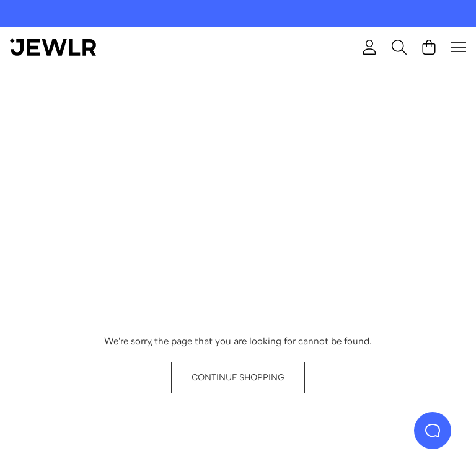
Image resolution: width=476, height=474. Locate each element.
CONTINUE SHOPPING (238, 377)
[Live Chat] (433, 431)
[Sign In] (369, 47)
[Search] (399, 47)
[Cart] (429, 47)
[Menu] (459, 47)
